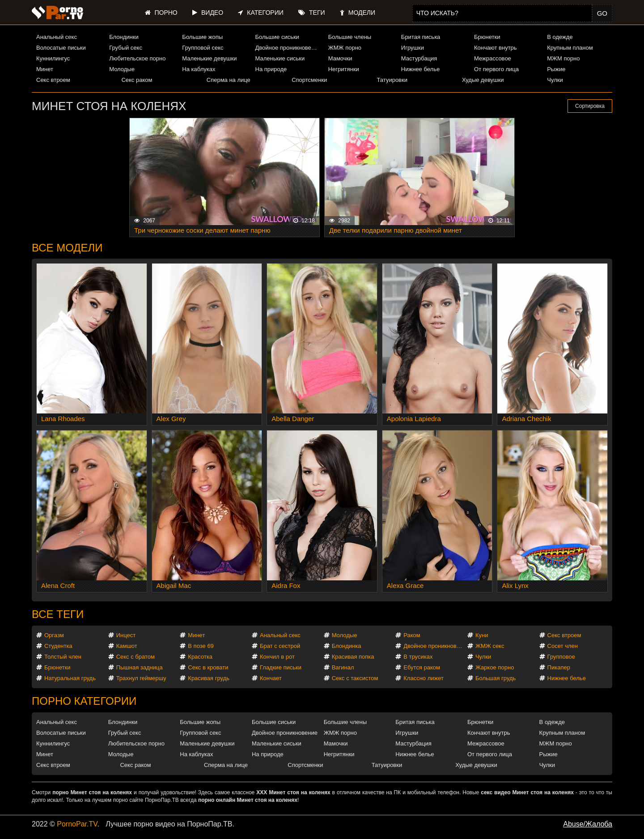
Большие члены (350, 37)
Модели (358, 13)
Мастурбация (419, 58)
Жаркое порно (495, 667)
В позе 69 (201, 646)
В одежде (560, 37)
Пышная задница (140, 667)
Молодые (122, 69)
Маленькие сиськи (280, 58)
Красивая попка (353, 657)
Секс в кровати (208, 667)
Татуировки (392, 80)
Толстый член (63, 657)
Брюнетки (487, 37)
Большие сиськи (277, 37)
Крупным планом (570, 48)
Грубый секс (126, 48)
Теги (311, 13)
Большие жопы (202, 37)
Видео (208, 13)
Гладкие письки (281, 667)
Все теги (58, 614)
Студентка (58, 646)
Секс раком (137, 80)
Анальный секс (57, 37)
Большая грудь (496, 678)
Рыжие (556, 69)
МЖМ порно (563, 58)
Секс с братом (136, 657)
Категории (261, 13)
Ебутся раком (422, 667)
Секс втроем (53, 80)
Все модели (67, 248)
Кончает (271, 678)
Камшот (127, 646)
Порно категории (84, 701)
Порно (161, 13)
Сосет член (563, 646)
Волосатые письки (61, 48)
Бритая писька (421, 37)
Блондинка (347, 646)
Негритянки (344, 69)
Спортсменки (309, 80)
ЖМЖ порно (345, 48)
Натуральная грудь (70, 678)
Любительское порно (137, 58)
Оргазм (54, 635)
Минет (45, 69)
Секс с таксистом (355, 678)
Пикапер (559, 667)
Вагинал (343, 667)
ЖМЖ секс (490, 646)
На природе (271, 69)
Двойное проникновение (288, 48)
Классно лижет (424, 678)
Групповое (561, 657)
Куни (482, 635)
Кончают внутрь (496, 48)
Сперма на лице (229, 80)
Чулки (555, 80)
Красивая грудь (209, 678)
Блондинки (124, 37)
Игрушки (413, 48)
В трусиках (418, 657)
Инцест (126, 635)
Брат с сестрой (280, 646)
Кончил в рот (277, 657)
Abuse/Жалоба (588, 824)
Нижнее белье (420, 69)
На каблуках (199, 69)
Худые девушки (483, 80)
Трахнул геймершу (141, 678)
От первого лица (496, 69)
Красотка (200, 657)
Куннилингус (53, 58)
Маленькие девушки (209, 58)
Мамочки (340, 58)
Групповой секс (203, 48)
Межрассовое (493, 58)
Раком (412, 635)
